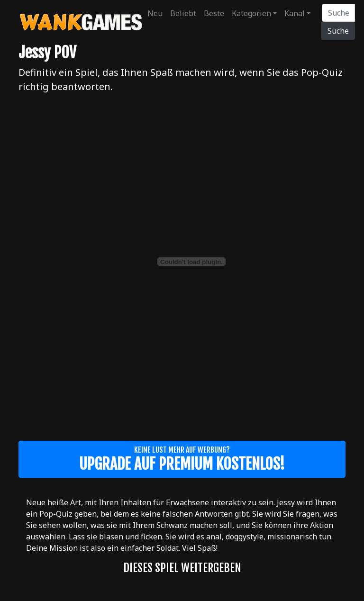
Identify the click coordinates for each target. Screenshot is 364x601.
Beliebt (183, 13)
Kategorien (251, 13)
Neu (155, 13)
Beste (214, 13)
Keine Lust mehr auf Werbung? (182, 459)
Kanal (295, 13)
